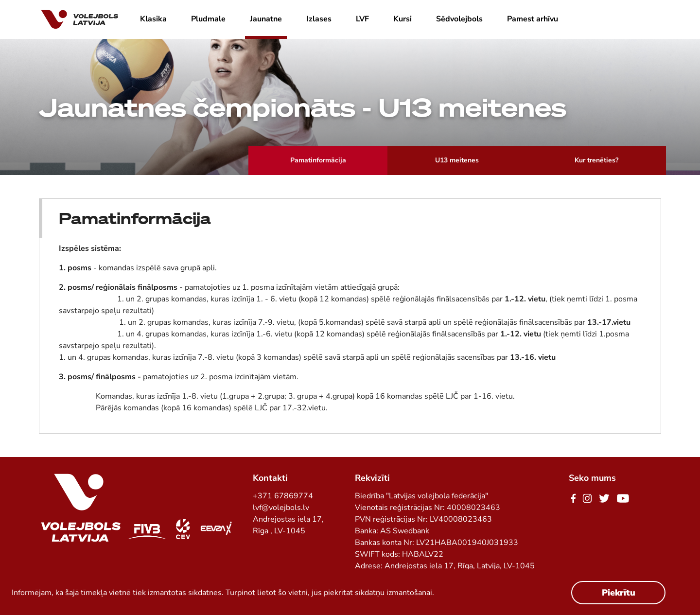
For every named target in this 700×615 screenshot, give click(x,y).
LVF (362, 19)
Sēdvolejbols (459, 19)
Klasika (153, 19)
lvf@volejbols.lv (281, 508)
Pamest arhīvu (533, 19)
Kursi (402, 19)
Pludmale (208, 19)
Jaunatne (266, 19)
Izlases (319, 19)
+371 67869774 (283, 496)
